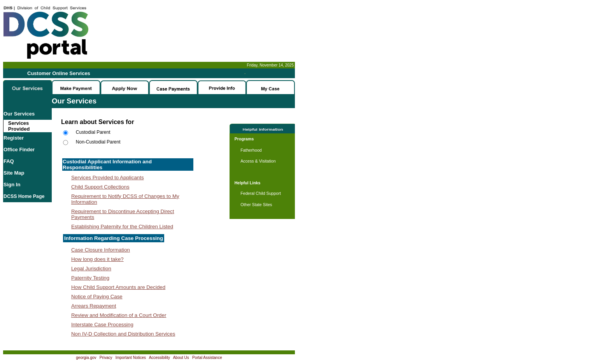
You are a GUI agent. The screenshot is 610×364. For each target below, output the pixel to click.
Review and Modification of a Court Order (119, 315)
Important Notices (131, 358)
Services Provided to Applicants (108, 178)
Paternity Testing (90, 278)
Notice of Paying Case (97, 297)
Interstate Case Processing (102, 325)
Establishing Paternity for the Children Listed (122, 227)
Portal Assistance (207, 358)
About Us (181, 358)
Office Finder (19, 150)
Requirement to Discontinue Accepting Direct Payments (123, 214)
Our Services (19, 114)
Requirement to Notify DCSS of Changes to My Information (125, 199)
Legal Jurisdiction (91, 269)
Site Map (14, 173)
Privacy (106, 358)
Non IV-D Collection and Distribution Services (123, 334)
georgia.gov (86, 358)
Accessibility (160, 358)
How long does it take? (97, 259)
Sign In (12, 185)
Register (14, 138)
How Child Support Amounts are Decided (118, 287)
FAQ (9, 161)
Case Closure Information (101, 250)
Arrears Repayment (94, 306)
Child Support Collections (100, 187)
